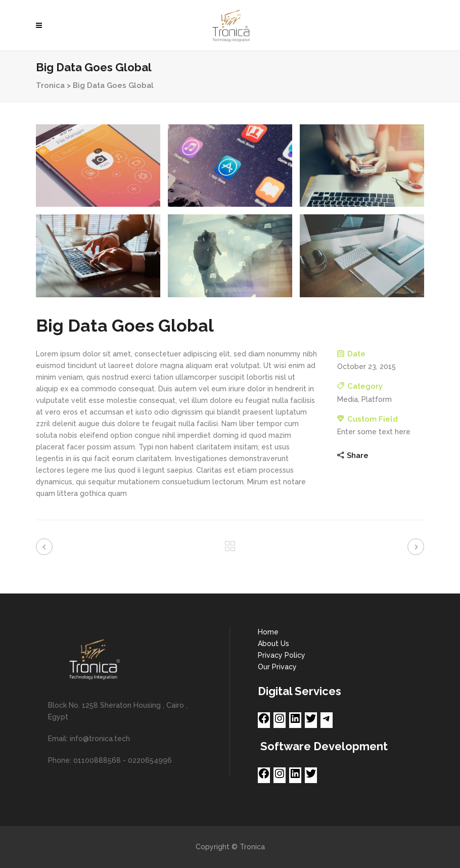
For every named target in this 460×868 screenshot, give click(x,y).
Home (268, 632)
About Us (273, 644)
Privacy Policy (282, 655)
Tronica (50, 85)
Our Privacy (277, 667)
